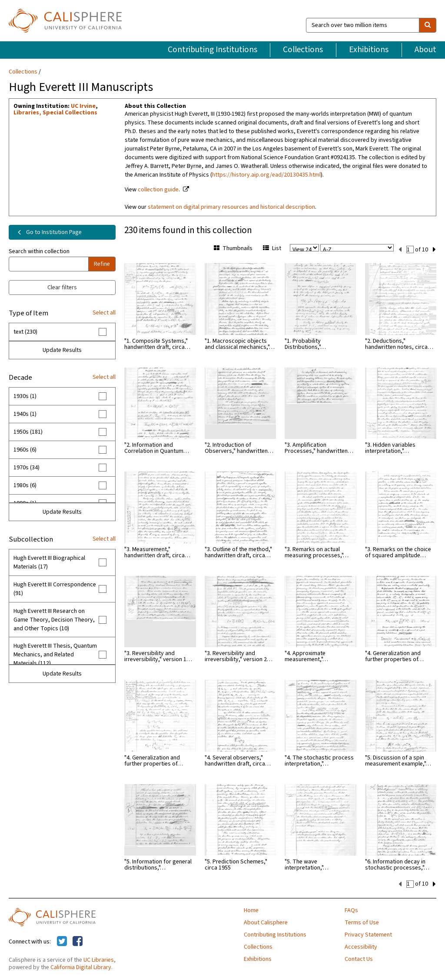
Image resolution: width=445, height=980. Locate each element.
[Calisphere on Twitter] (62, 942)
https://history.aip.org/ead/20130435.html (266, 175)
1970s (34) (27, 468)
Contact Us (359, 959)
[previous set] (400, 250)
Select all (104, 313)
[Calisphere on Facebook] (78, 942)
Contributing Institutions (213, 50)
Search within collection (39, 251)
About (425, 50)
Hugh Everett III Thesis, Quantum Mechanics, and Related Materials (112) (55, 655)
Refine (102, 264)
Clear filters (62, 288)
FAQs (351, 910)
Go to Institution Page (48, 232)
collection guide (158, 190)
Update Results (62, 350)
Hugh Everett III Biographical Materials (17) (49, 562)
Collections (303, 50)
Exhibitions (369, 50)
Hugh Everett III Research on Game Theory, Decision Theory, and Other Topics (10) (54, 620)
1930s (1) (25, 396)
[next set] (434, 250)
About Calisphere (266, 923)
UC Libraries (99, 960)
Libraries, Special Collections (55, 113)
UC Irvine (83, 106)
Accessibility (361, 947)
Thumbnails (233, 248)
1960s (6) (25, 450)
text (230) (25, 332)
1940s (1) (25, 414)
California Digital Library (81, 967)
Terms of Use (362, 923)
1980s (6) (25, 485)
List (272, 248)
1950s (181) (28, 432)
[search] (428, 25)
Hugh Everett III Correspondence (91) (55, 589)
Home (251, 910)
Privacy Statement (368, 935)
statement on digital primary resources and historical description (231, 207)
